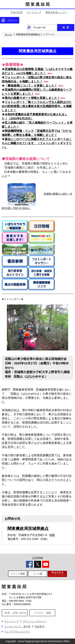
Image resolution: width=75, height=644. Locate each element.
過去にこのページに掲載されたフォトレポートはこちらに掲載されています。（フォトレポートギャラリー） (37, 143)
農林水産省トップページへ (57, 574)
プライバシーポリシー (35, 621)
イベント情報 (18, 574)
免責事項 (39, 627)
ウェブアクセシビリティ (17, 632)
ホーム (8, 34)
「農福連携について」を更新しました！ (31, 86)
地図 (52, 535)
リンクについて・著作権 (17, 627)
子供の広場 (16, 12)
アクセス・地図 (42, 613)
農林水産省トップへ (56, 12)
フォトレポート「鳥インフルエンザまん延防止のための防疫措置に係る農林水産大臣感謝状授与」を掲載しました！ (37, 106)
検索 (66, 27)
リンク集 (38, 574)
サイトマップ (34, 12)
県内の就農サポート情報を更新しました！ (32, 98)
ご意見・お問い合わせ (15, 613)
